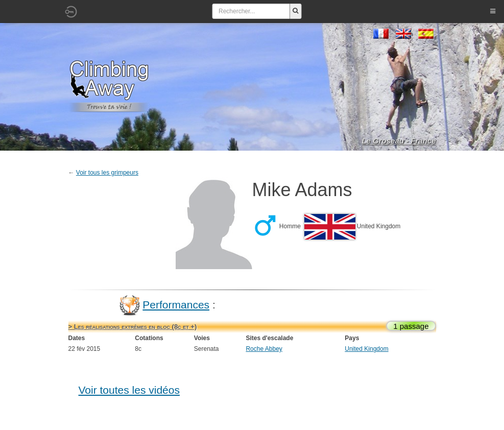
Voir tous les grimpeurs (107, 173)
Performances (176, 305)
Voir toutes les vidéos (129, 390)
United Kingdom (366, 349)
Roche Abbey (264, 349)
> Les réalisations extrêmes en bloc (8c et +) (133, 327)
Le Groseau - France (399, 141)
